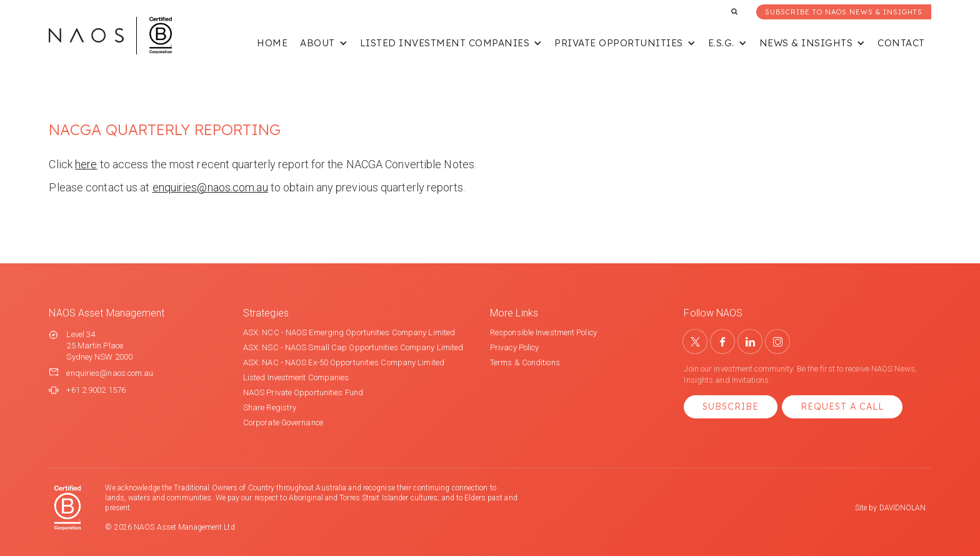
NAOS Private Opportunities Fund (303, 392)
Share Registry (270, 407)
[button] (324, 44)
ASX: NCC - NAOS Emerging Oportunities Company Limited (349, 332)
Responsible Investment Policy (543, 332)
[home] (110, 36)
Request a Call (842, 407)
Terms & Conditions (525, 362)
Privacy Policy (514, 347)
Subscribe (731, 407)
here (86, 164)
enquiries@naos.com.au (210, 187)
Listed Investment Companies (296, 377)
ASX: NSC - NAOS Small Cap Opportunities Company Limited (353, 347)
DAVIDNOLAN (903, 508)
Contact (901, 43)
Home (272, 43)
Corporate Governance (283, 422)
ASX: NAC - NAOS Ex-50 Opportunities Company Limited (344, 362)
